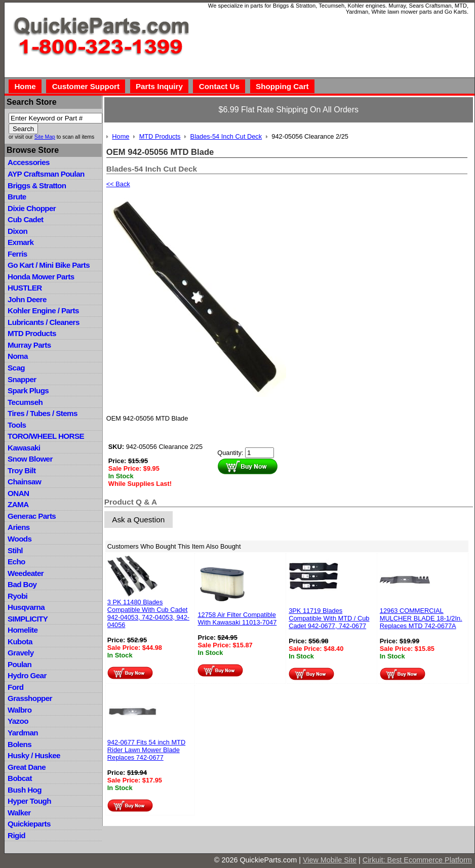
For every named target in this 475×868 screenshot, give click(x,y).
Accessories (29, 162)
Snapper (22, 379)
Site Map (45, 137)
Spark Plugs (28, 390)
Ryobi (17, 596)
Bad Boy (22, 584)
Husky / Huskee (34, 755)
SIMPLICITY (28, 619)
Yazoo (18, 721)
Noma (18, 356)
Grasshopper (30, 698)
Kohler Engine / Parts (43, 311)
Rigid (16, 835)
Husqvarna (26, 607)
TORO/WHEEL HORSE (46, 436)
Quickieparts (29, 824)
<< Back (118, 184)
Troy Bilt (22, 470)
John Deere (27, 299)
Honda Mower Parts (41, 277)
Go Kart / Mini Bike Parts (49, 265)
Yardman (23, 733)
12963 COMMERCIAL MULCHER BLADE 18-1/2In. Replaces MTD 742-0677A (421, 618)
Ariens (19, 527)
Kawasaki (24, 448)
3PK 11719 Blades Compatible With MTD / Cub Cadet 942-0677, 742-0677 (329, 618)
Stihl (15, 550)
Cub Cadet (25, 219)
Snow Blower (30, 459)
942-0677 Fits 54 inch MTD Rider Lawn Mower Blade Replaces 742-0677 (146, 750)
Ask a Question (138, 520)
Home (25, 86)
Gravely (21, 653)
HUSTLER (25, 288)
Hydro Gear (27, 675)
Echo (16, 562)
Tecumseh (25, 402)
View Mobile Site (330, 860)
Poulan (19, 664)
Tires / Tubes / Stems (43, 413)
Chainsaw (24, 482)
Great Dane (27, 767)
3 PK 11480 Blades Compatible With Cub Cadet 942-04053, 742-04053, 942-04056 (148, 613)
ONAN (18, 493)
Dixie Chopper (32, 208)
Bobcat (20, 778)
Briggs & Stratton (37, 185)
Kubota (20, 642)
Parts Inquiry (159, 86)
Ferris (17, 254)
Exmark (21, 242)
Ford (15, 687)
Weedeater (26, 573)
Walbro (19, 710)
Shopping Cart (282, 86)
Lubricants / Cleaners (44, 322)
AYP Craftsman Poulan (46, 174)
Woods (19, 539)
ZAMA (18, 504)
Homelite (23, 630)
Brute (17, 197)
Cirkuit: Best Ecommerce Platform (417, 860)
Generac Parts (32, 516)
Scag (16, 368)
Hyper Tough (29, 801)
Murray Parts (29, 345)
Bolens (19, 744)
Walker (19, 813)
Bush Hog (25, 790)
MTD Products (32, 333)
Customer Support (86, 86)
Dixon (17, 231)
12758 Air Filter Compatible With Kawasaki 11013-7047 (237, 618)
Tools (17, 425)
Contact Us (219, 86)
